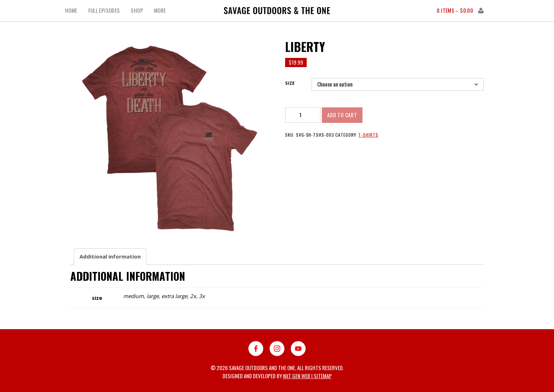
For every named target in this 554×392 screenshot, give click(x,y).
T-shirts (368, 135)
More (160, 10)
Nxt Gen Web (297, 376)
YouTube (298, 349)
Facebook (256, 349)
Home (71, 10)
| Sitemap (321, 376)
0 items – (455, 11)
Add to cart (342, 115)
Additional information (110, 256)
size (290, 83)
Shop (137, 10)
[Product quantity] (303, 115)
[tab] (110, 257)
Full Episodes (104, 10)
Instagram (277, 349)
